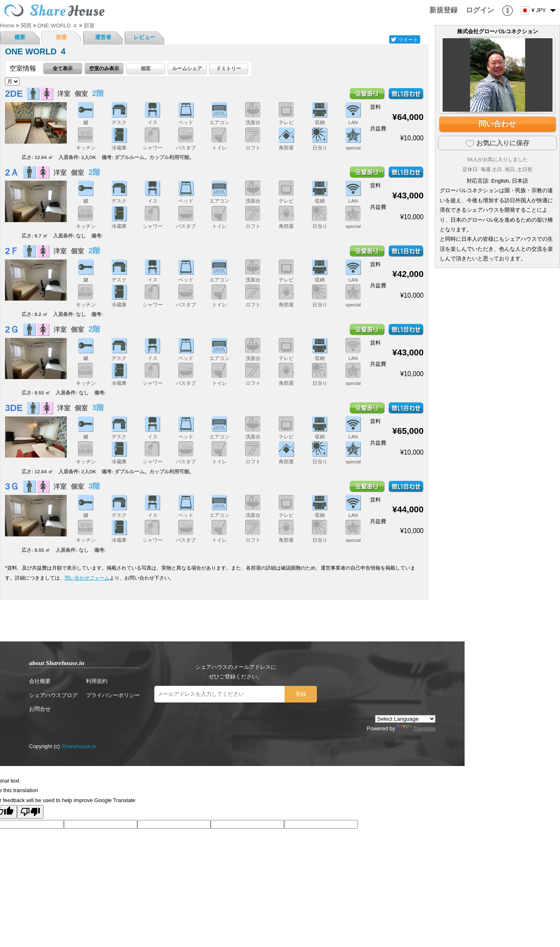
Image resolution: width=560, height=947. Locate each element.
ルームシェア (187, 68)
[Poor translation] (30, 812)
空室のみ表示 (104, 68)
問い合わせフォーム (87, 578)
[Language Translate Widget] (405, 719)
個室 (146, 68)
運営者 (103, 37)
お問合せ (40, 709)
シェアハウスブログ (53, 695)
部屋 (61, 37)
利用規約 (97, 681)
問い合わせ (497, 124)
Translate (416, 728)
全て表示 (63, 68)
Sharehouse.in (79, 746)
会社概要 (40, 681)
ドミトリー (229, 68)
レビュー (144, 37)
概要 (20, 37)
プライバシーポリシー (113, 695)
